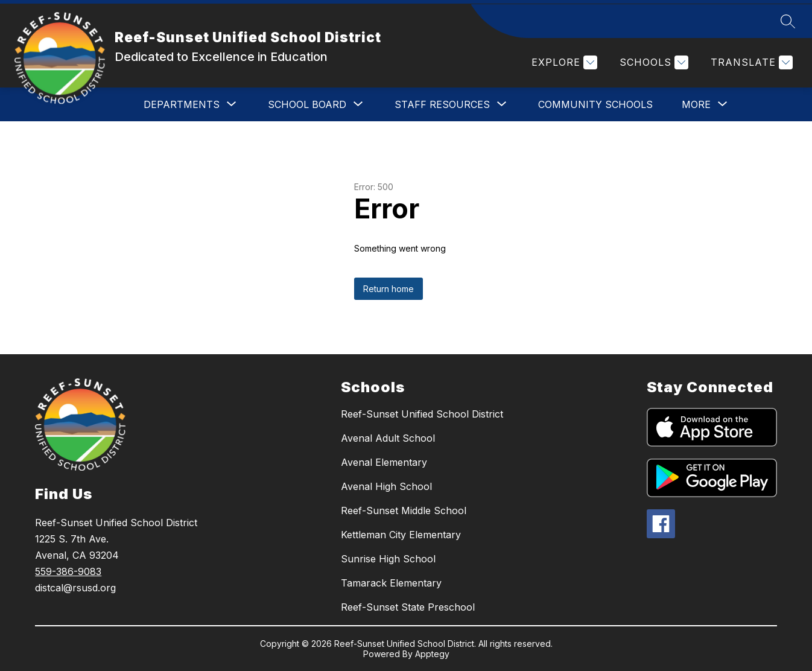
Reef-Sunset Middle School (404, 510)
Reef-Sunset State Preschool (408, 607)
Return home (389, 289)
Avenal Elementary (384, 462)
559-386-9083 (68, 571)
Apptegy (432, 654)
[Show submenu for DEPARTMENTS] (182, 104)
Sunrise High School (388, 559)
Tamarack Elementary (391, 583)
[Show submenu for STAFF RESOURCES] (442, 104)
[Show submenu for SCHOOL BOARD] (307, 104)
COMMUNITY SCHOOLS (595, 104)
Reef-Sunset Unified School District (422, 414)
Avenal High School (386, 486)
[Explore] (563, 62)
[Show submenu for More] (696, 104)
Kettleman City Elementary (401, 535)
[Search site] (788, 21)
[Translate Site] (750, 62)
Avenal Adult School (388, 438)
